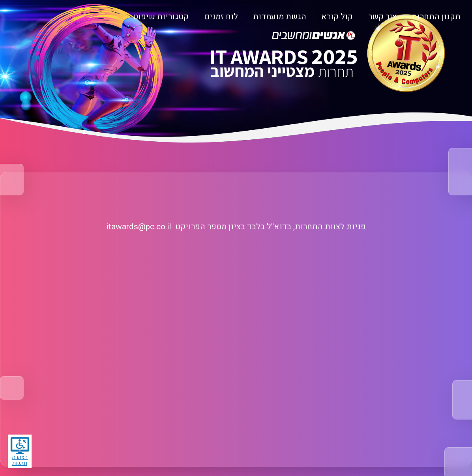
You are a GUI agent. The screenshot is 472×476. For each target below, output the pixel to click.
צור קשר (382, 17)
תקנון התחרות (436, 17)
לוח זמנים (221, 17)
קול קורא (337, 17)
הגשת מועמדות (280, 17)
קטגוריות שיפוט (161, 17)
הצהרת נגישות (20, 452)
